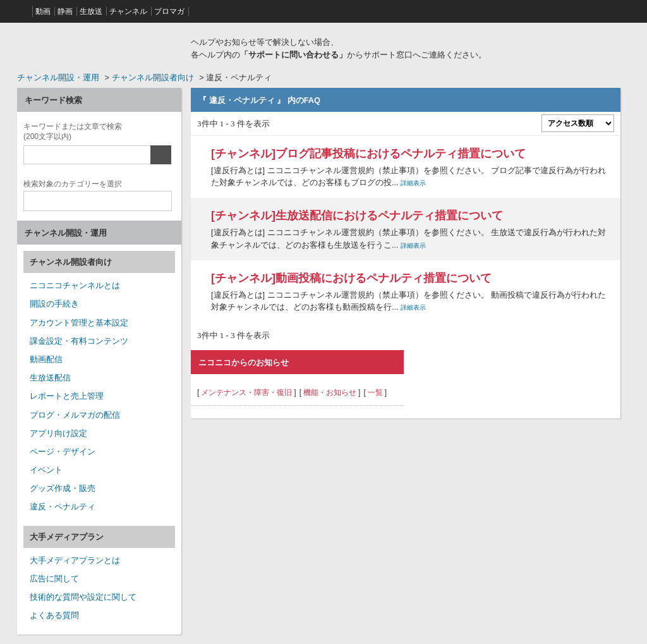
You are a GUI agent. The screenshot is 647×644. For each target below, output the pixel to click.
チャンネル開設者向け (153, 77)
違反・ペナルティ (63, 507)
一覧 (375, 392)
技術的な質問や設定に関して (83, 597)
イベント (46, 470)
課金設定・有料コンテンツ (79, 341)
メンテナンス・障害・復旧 (246, 392)
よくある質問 (54, 615)
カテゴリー (73, 182)
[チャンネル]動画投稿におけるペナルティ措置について (351, 278)
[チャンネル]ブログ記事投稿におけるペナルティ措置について (368, 154)
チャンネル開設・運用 (58, 77)
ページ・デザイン (63, 452)
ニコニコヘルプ (99, 47)
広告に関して (54, 579)
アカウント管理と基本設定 (79, 323)
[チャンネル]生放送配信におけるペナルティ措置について (357, 216)
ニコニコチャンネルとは (75, 285)
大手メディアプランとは (75, 560)
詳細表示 (413, 183)
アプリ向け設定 (58, 433)
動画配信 (46, 359)
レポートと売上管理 (67, 396)
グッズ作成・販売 (63, 488)
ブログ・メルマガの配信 (75, 415)
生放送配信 (50, 378)
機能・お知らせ (330, 392)
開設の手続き (54, 304)
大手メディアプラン (67, 537)
